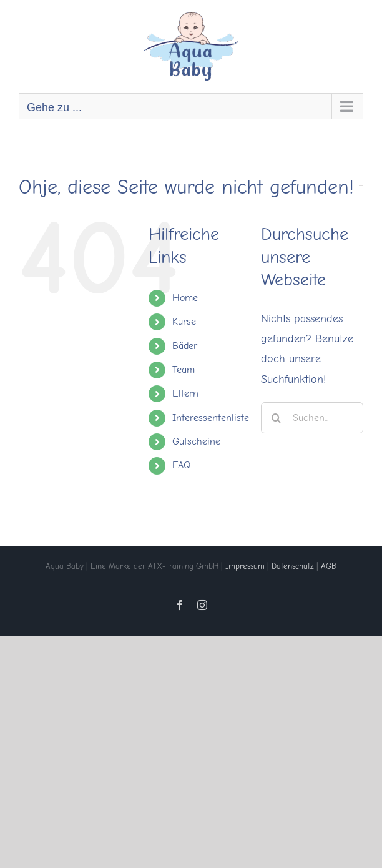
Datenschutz (293, 566)
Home (185, 298)
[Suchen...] (312, 418)
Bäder (185, 346)
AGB (329, 566)
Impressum (245, 566)
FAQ (181, 465)
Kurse (184, 322)
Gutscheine (196, 441)
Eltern (185, 393)
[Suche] (277, 418)
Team (184, 370)
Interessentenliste (211, 418)
